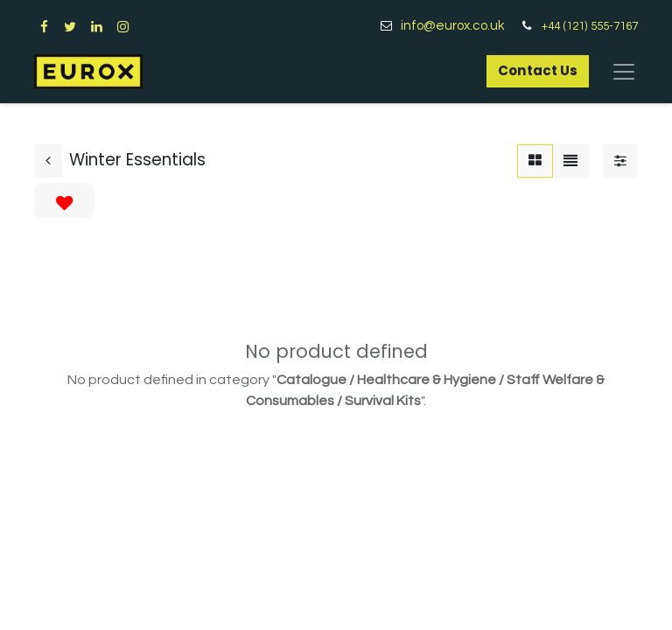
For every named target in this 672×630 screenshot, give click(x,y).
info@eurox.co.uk (459, 26)
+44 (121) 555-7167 (590, 26)
